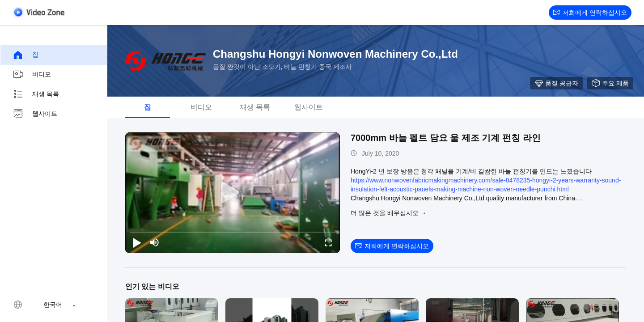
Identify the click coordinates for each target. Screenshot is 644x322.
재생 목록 (36, 94)
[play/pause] (137, 242)
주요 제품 (610, 83)
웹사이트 (35, 114)
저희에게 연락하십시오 (590, 13)
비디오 (32, 75)
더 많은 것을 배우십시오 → (389, 213)
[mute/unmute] (155, 242)
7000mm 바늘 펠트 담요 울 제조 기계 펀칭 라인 (446, 138)
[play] (233, 193)
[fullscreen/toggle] (328, 242)
